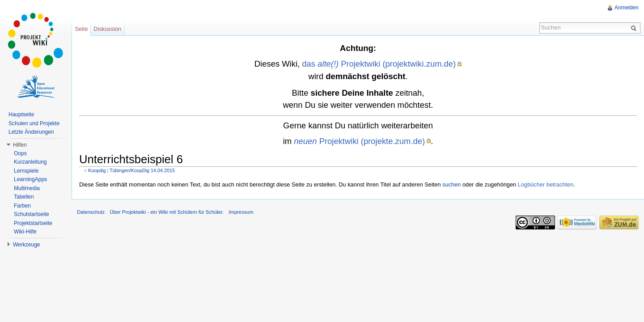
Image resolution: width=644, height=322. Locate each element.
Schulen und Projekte (34, 123)
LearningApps (30, 179)
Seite (81, 29)
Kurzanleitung (30, 162)
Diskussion (107, 29)
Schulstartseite (32, 214)
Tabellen (24, 197)
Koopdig (97, 170)
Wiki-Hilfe (25, 232)
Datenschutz (91, 212)
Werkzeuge (26, 245)
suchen (451, 184)
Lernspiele (26, 171)
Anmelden (627, 8)
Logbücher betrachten (546, 184)
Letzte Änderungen (31, 132)
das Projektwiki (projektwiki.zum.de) (379, 64)
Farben (22, 206)
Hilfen (20, 145)
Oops (20, 153)
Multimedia (27, 188)
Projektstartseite (33, 223)
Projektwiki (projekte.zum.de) (359, 141)
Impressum (241, 212)
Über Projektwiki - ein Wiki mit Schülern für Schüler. (167, 212)
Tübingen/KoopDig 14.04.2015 (142, 170)
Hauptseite (21, 114)
